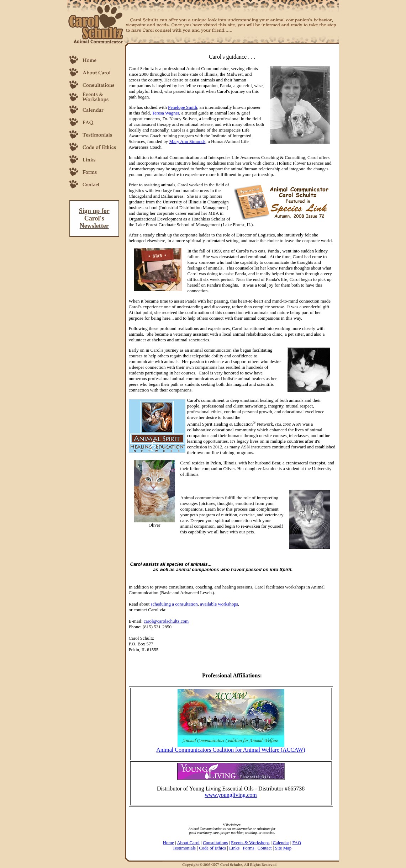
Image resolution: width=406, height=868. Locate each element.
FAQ (297, 843)
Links (234, 848)
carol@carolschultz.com (166, 621)
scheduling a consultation (174, 604)
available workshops (219, 604)
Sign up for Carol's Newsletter (94, 218)
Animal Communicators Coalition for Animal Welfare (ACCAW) (231, 750)
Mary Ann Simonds (188, 141)
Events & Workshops (250, 843)
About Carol (188, 843)
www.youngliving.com (231, 795)
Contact (265, 848)
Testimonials (184, 848)
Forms (249, 848)
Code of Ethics (212, 848)
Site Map (283, 848)
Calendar (281, 843)
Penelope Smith (183, 107)
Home (168, 843)
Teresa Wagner (165, 113)
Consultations (215, 843)
